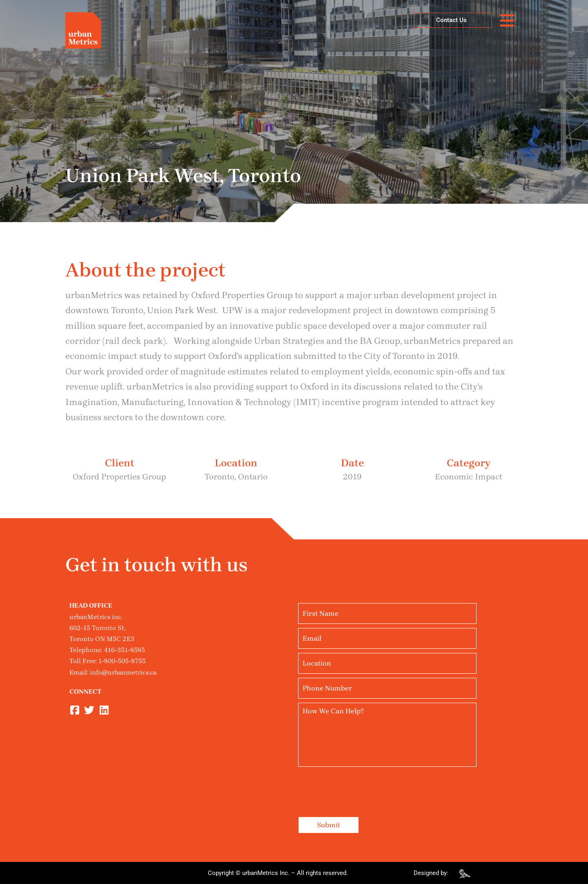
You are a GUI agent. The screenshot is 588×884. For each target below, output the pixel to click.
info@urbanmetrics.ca (123, 672)
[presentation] (360, 787)
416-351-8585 (124, 650)
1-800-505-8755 (122, 661)
